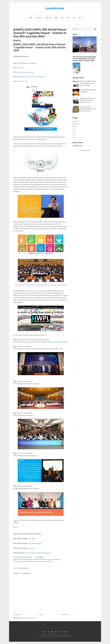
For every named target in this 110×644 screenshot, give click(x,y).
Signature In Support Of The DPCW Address (33, 77)
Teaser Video (21, 68)
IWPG (68, 18)
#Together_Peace (19, 561)
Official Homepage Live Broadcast (26, 63)
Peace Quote (39, 18)
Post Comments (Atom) (28, 618)
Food (80, 18)
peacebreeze (55, 8)
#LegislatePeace (56, 559)
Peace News (48, 18)
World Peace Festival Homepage (25, 72)
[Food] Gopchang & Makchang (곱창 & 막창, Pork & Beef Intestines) (88, 109)
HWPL (56, 18)
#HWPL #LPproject (44, 559)
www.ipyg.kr (31, 548)
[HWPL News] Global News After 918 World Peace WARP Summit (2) (88, 100)
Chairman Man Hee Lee (41, 561)
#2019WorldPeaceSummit (25, 559)
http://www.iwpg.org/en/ (35, 543)
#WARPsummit (29, 561)
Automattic (46, 636)
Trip (74, 18)
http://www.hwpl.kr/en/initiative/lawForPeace (38, 553)
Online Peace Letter (22, 81)
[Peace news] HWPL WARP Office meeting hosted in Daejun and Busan (88, 83)
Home (31, 18)
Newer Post (17, 615)
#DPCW (36, 559)
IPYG (62, 18)
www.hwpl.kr (32, 539)
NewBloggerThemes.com (66, 636)
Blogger (88, 150)
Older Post (65, 615)
